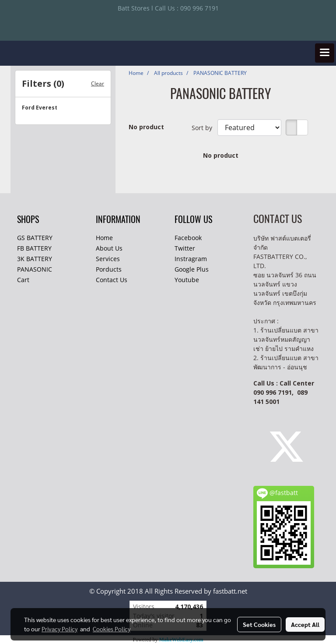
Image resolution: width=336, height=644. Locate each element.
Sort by (205, 128)
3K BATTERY (35, 259)
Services (108, 259)
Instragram (191, 259)
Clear (98, 83)
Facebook (188, 238)
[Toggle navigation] (325, 53)
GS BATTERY (35, 238)
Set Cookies (259, 624)
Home (104, 238)
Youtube (187, 280)
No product (146, 127)
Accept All (305, 624)
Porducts (109, 269)
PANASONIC (35, 269)
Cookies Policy (112, 629)
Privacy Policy (59, 629)
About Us (109, 248)
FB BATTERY (34, 248)
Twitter (185, 248)
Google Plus (192, 269)
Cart (23, 280)
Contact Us (112, 280)
